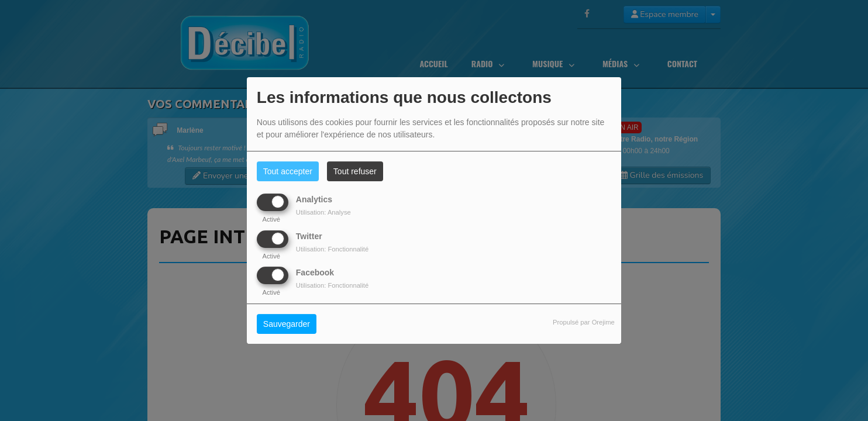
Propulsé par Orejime (584, 322)
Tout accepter (288, 171)
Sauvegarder (287, 324)
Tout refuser (355, 171)
